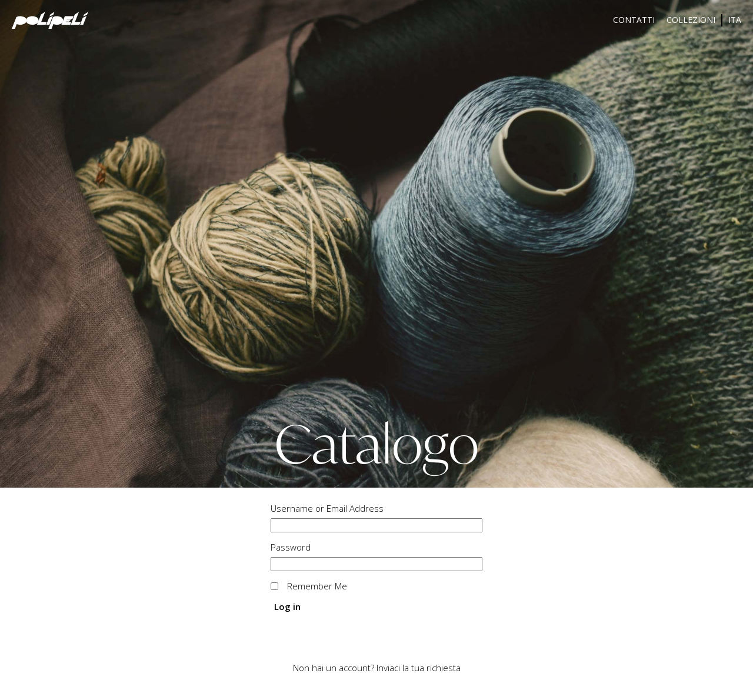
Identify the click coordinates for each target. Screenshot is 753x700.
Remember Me (317, 586)
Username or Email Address (327, 508)
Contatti (634, 20)
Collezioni (691, 20)
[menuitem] (735, 20)
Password (291, 547)
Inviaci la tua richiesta (419, 668)
